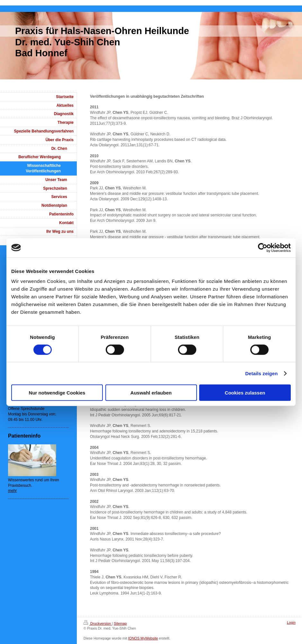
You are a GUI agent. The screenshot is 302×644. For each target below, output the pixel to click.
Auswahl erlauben (151, 393)
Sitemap (120, 623)
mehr (12, 491)
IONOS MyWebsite (143, 638)
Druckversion (98, 623)
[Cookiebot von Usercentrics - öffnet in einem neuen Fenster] (263, 248)
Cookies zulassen (245, 393)
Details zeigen (261, 373)
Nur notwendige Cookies (57, 393)
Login (291, 622)
